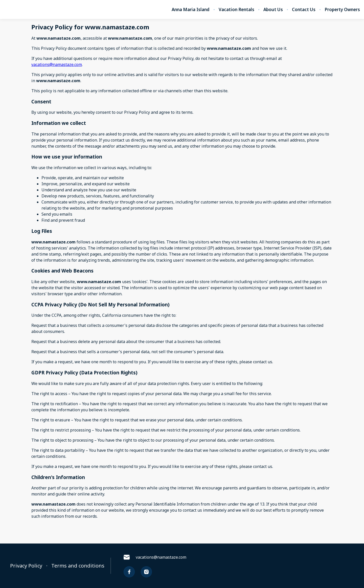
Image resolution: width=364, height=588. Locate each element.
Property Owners (342, 10)
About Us (273, 10)
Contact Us (304, 10)
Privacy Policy (26, 566)
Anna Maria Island (191, 10)
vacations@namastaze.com (57, 64)
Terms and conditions (78, 566)
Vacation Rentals (236, 10)
